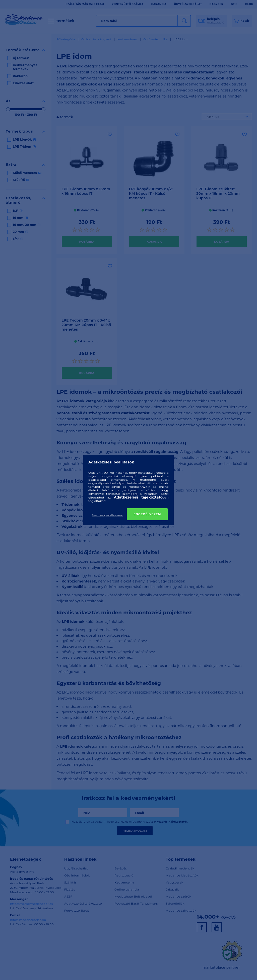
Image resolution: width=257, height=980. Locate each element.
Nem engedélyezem (108, 515)
